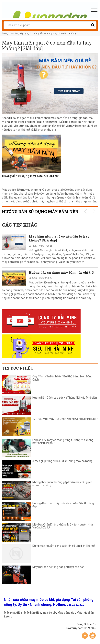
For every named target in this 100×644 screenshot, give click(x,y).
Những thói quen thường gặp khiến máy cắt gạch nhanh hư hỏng (62, 484)
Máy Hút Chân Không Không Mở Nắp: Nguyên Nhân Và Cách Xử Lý (63, 526)
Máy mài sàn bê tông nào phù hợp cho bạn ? (59, 567)
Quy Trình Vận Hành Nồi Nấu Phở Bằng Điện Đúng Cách (62, 378)
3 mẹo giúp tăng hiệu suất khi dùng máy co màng (62, 461)
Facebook (85, 636)
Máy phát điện (13, 613)
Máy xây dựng (22, 33)
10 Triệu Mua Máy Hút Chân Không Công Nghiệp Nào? (65, 419)
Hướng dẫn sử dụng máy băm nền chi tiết (31, 176)
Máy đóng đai (66, 613)
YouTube (93, 636)
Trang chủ (7, 33)
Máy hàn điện (33, 613)
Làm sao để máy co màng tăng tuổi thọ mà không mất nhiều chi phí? (63, 442)
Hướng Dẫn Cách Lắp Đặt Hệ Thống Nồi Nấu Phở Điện (65, 398)
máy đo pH (49, 613)
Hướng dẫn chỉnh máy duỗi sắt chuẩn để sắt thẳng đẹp (63, 505)
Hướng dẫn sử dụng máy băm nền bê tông (54, 33)
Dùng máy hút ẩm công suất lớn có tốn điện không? (64, 546)
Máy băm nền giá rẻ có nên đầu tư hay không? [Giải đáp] (47, 46)
